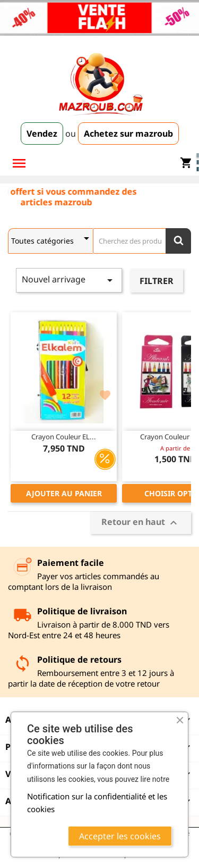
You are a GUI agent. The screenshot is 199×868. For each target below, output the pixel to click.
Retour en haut (141, 523)
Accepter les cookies (120, 836)
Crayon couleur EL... (64, 437)
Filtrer (157, 281)
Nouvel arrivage (69, 280)
